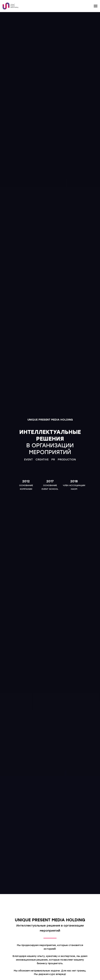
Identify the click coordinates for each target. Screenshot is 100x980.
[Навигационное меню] (96, 6)
